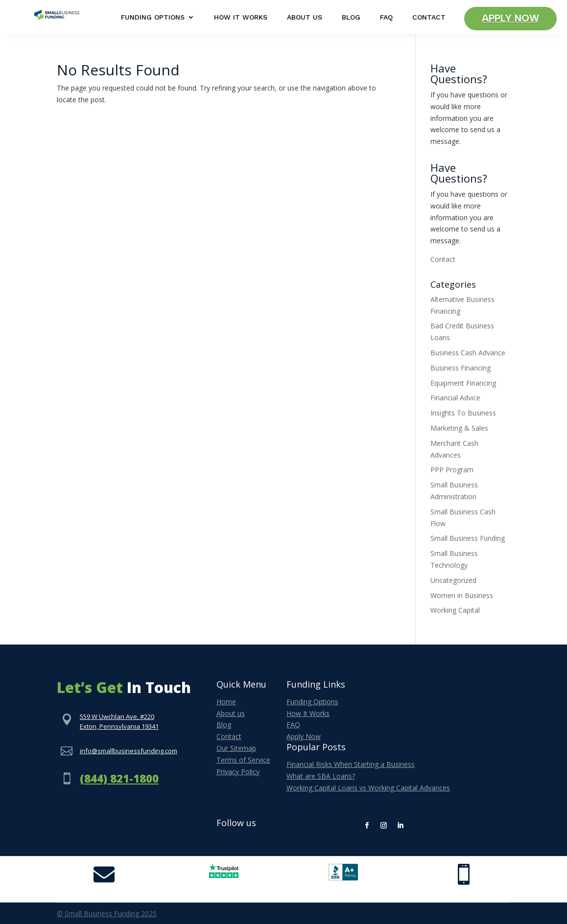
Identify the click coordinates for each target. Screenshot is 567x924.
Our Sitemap (236, 748)
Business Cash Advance (468, 353)
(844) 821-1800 (119, 778)
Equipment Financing (463, 383)
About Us (305, 17)
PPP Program (452, 470)
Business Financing (461, 368)
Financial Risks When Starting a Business (351, 764)
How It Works (241, 17)
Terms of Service (243, 760)
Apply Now (510, 19)
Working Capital (455, 610)
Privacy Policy (238, 772)
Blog (351, 17)
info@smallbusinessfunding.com (129, 751)
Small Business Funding (468, 538)
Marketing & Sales (459, 428)
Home (226, 702)
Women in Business (462, 595)
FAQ (386, 17)
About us (231, 713)
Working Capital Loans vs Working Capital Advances (368, 788)
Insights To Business (463, 413)
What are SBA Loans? (321, 776)
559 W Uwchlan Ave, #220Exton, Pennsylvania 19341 (119, 721)
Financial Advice (455, 398)
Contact (429, 17)
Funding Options (153, 17)
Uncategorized (453, 580)
